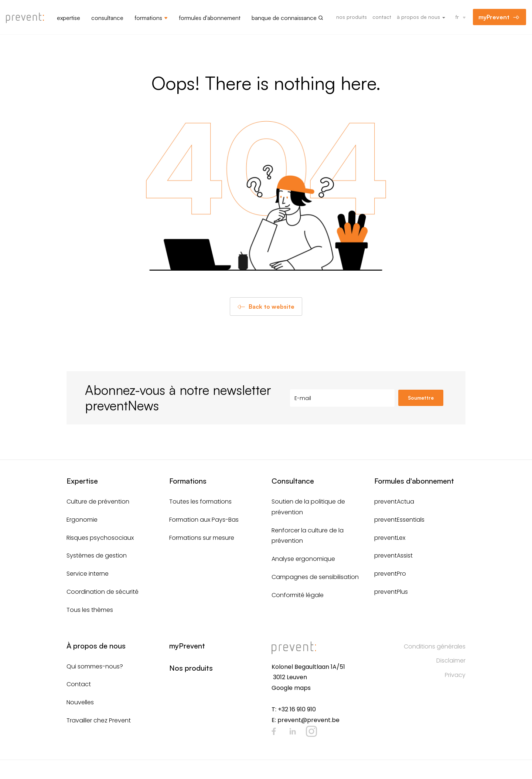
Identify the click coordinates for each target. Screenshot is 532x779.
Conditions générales (435, 646)
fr (457, 17)
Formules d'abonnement (210, 18)
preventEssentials (399, 520)
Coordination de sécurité (103, 592)
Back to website (272, 306)
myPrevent (494, 17)
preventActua (394, 502)
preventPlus (391, 592)
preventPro (390, 574)
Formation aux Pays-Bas (204, 520)
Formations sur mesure (202, 538)
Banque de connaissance (284, 18)
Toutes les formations (200, 502)
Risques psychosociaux (100, 538)
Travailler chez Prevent (99, 720)
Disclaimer (451, 661)
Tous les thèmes (90, 610)
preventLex (390, 538)
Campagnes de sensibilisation (315, 577)
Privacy (455, 675)
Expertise (69, 18)
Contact (382, 17)
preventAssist (393, 556)
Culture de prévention (98, 502)
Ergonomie (82, 520)
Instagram (311, 731)
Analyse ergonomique (303, 559)
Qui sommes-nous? (95, 666)
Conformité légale (298, 595)
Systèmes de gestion (97, 556)
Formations (148, 18)
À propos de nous (421, 17)
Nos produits (352, 17)
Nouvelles (80, 702)
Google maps (291, 688)
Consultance (107, 18)
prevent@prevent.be (308, 720)
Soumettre (421, 398)
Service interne (88, 574)
